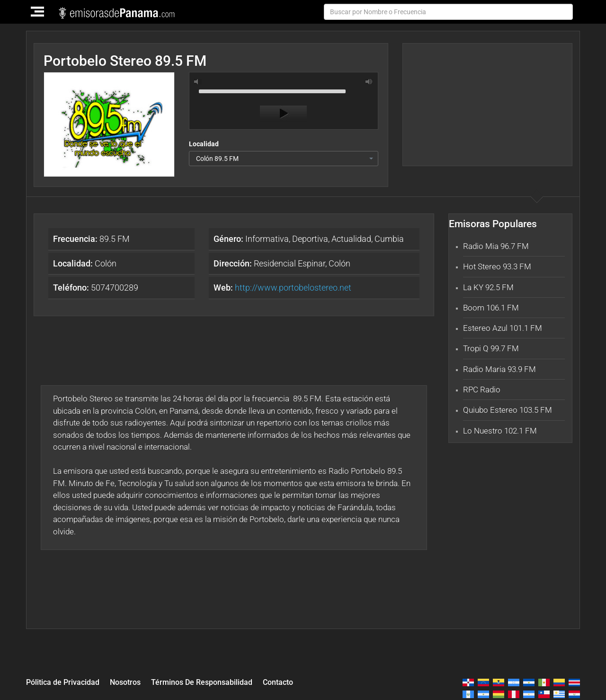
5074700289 (96, 288)
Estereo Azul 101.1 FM (503, 328)
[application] (284, 103)
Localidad (204, 144)
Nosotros (131, 682)
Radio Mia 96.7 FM (496, 246)
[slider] (284, 90)
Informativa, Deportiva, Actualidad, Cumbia (309, 239)
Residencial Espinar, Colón (282, 263)
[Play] (283, 114)
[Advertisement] (487, 105)
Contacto (293, 682)
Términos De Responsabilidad (212, 682)
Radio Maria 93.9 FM (499, 369)
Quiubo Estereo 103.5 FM (508, 410)
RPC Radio (482, 390)
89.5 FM (91, 239)
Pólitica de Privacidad (65, 682)
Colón (85, 263)
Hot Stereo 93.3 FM (497, 266)
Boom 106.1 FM (491, 308)
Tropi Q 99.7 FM (491, 348)
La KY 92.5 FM (488, 287)
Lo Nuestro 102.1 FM (500, 431)
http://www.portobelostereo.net (293, 288)
